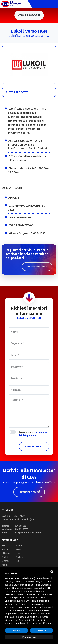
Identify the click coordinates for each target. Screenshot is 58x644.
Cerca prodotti (29, 15)
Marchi (5, 565)
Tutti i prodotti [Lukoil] (29, 92)
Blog (18, 553)
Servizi (19, 546)
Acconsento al (33, 434)
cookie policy (38, 598)
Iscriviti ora (29, 492)
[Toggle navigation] (55, 4)
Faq (17, 561)
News (18, 549)
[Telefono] (20, 526)
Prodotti (5, 549)
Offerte (5, 561)
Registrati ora (37, 267)
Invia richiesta (34, 446)
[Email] (28, 533)
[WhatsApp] (21, 529)
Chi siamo (6, 553)
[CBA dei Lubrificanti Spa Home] (12, 4)
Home (4, 546)
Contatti (19, 557)
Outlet (5, 557)
